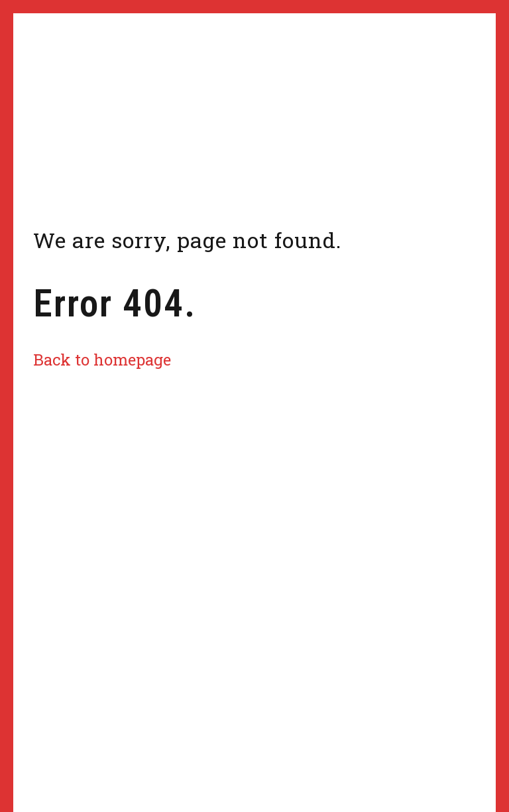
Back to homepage (102, 359)
